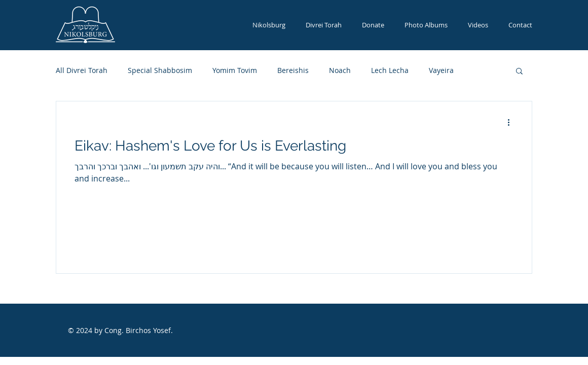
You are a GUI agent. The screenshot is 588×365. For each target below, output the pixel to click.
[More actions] (512, 122)
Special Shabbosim (160, 70)
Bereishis (293, 70)
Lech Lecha (390, 70)
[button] (519, 72)
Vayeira (441, 70)
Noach (340, 70)
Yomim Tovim (235, 70)
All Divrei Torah (82, 70)
